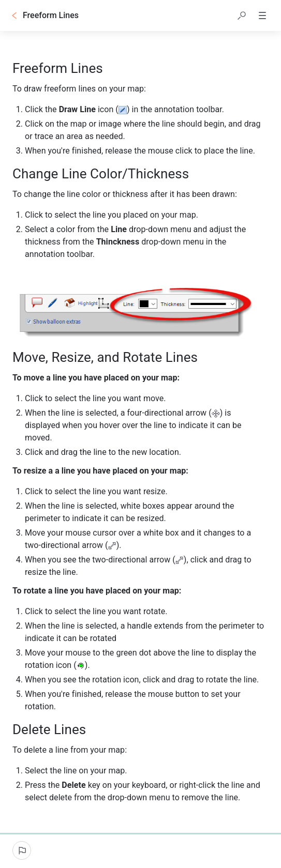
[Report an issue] (22, 850)
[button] (242, 16)
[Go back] (14, 16)
